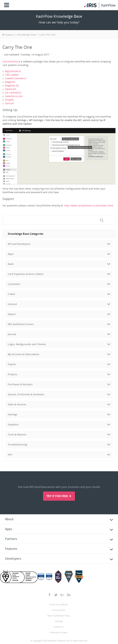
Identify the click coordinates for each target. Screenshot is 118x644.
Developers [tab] (13, 558)
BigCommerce (13, 71)
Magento (10, 82)
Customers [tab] (14, 284)
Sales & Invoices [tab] (17, 404)
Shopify (9, 100)
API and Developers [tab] (19, 244)
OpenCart (11, 89)
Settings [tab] (13, 414)
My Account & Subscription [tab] (24, 354)
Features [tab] (11, 549)
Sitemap (59, 621)
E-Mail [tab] (11, 294)
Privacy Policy (59, 610)
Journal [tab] (12, 334)
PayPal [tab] (12, 364)
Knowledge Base (27, 35)
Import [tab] (12, 314)
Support (10, 35)
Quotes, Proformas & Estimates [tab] (26, 394)
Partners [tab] (11, 539)
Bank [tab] (11, 264)
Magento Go (12, 85)
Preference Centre (59, 633)
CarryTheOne (10, 61)
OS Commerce (13, 93)
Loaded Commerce (16, 78)
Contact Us (59, 627)
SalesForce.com (14, 96)
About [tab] (9, 519)
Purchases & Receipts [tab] (20, 384)
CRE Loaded (12, 75)
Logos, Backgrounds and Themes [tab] (27, 344)
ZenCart (10, 103)
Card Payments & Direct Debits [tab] (26, 274)
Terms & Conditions (59, 604)
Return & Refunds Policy (59, 616)
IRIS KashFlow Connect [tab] (21, 324)
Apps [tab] (11, 254)
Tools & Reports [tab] (17, 434)
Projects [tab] (13, 374)
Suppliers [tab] (13, 424)
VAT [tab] (10, 455)
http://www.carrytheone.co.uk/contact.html (89, 205)
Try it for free (58, 496)
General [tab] (12, 304)
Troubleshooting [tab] (17, 444)
